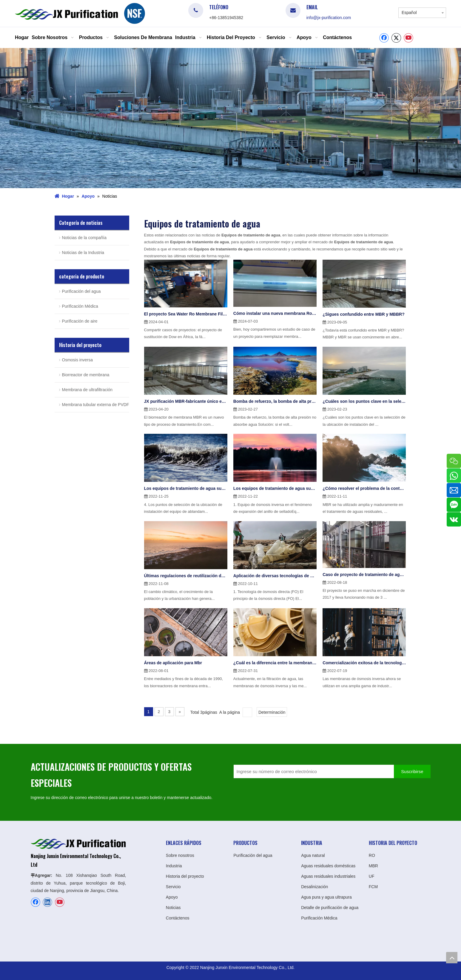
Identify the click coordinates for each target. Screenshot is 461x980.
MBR (373, 865)
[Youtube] (408, 38)
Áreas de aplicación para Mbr (173, 662)
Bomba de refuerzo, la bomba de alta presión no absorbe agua (275, 400)
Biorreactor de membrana (86, 374)
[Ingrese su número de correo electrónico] (312, 770)
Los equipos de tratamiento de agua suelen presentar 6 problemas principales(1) (275, 487)
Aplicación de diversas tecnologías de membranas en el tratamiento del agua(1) (275, 575)
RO (372, 854)
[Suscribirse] (412, 770)
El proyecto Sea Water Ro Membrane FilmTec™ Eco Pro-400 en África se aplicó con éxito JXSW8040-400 (186, 313)
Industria (174, 865)
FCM (373, 885)
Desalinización (314, 885)
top (452, 958)
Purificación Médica (80, 305)
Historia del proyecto (185, 875)
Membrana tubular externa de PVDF (96, 403)
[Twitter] (396, 38)
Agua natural (313, 854)
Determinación (272, 711)
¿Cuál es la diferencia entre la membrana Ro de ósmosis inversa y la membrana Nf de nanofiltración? (275, 662)
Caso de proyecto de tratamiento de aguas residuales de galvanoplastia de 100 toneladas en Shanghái (364, 573)
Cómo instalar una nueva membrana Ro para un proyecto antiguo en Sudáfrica (275, 312)
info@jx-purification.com (329, 18)
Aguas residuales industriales (328, 875)
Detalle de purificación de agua (330, 906)
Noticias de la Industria (83, 251)
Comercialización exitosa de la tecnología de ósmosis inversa (364, 662)
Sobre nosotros (180, 854)
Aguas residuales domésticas (328, 865)
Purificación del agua (81, 290)
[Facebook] (384, 38)
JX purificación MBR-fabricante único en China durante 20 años (186, 400)
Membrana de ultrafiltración (87, 388)
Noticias (173, 906)
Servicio (173, 885)
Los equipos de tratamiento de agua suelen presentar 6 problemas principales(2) (186, 487)
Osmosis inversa (77, 359)
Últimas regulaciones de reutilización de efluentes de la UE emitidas (186, 575)
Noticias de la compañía (84, 236)
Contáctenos (178, 917)
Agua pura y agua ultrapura (326, 896)
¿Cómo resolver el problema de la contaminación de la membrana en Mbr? (364, 487)
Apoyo (172, 896)
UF (372, 875)
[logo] (135, 13)
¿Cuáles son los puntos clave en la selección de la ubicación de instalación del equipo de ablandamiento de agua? (364, 400)
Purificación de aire (80, 320)
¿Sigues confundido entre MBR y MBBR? (364, 313)
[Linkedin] (47, 901)
